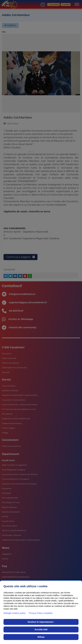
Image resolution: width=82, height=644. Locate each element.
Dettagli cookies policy (15, 613)
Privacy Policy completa (41, 613)
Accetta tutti (41, 629)
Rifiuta (41, 637)
